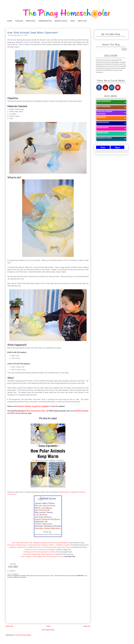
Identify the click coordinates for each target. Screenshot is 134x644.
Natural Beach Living (66, 492)
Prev (103, 147)
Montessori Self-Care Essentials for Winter (39, 552)
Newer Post (9, 626)
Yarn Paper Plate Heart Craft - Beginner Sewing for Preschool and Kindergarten (40, 543)
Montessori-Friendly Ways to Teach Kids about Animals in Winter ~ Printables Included (38, 545)
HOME (10, 21)
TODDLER (19, 21)
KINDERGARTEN (45, 21)
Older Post (87, 626)
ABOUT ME (82, 21)
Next (117, 147)
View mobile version (48, 630)
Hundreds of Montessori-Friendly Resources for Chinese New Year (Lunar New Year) (39, 547)
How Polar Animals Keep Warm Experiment (38, 554)
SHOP (73, 21)
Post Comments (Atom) (23, 635)
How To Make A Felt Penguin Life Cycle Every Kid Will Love (42, 557)
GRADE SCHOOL (61, 21)
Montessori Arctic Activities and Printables (40, 550)
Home (48, 626)
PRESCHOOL (31, 21)
